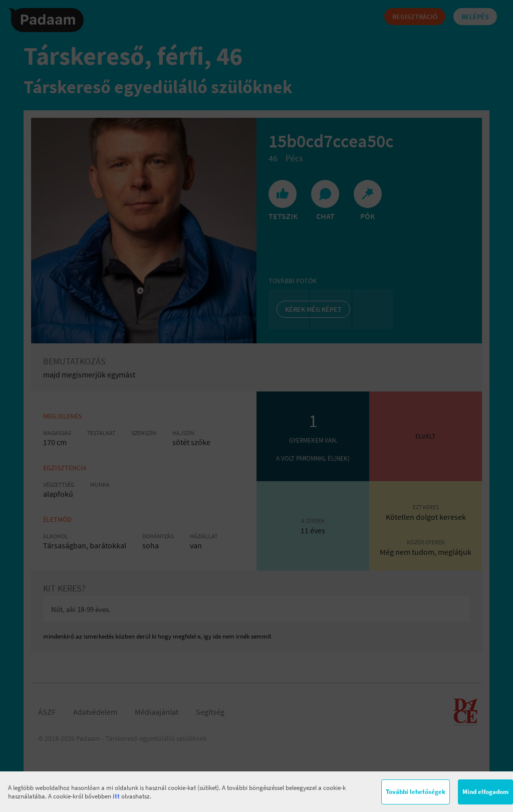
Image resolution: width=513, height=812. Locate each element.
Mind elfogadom (485, 792)
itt (116, 796)
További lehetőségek (416, 792)
